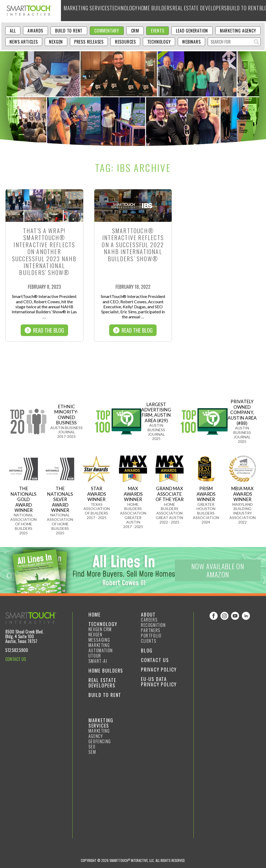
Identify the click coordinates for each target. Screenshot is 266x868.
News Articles (24, 42)
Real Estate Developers (175, 11)
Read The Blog (44, 330)
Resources (125, 42)
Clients (149, 641)
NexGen (56, 42)
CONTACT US (16, 659)
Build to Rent (210, 11)
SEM (92, 752)
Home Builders (139, 11)
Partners (151, 630)
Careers (149, 620)
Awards (35, 31)
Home (95, 614)
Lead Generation (192, 31)
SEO (92, 747)
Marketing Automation (101, 648)
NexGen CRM (100, 629)
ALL (13, 31)
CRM (135, 31)
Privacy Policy (159, 669)
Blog (229, 11)
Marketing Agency (238, 31)
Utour (95, 656)
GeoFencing (100, 741)
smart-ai (98, 661)
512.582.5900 (17, 650)
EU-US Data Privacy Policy (159, 682)
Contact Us (155, 660)
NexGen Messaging (99, 637)
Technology (113, 11)
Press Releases (89, 42)
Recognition (153, 625)
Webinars (191, 42)
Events (158, 31)
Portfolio (151, 636)
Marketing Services (82, 11)
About (243, 11)
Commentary (107, 31)
